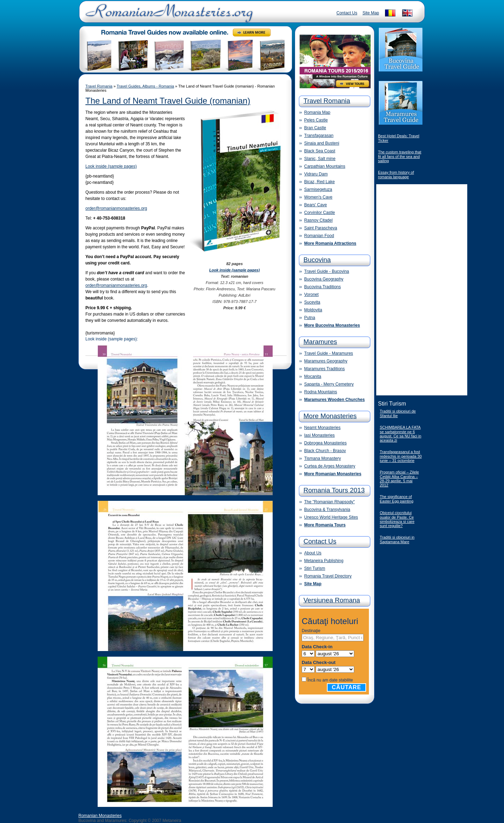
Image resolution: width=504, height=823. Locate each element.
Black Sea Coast (320, 151)
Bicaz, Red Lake (319, 182)
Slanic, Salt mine (320, 159)
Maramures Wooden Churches (334, 400)
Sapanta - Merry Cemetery (329, 384)
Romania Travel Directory (328, 576)
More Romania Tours (325, 525)
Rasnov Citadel (318, 220)
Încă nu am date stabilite (330, 680)
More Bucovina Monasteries (332, 325)
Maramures (320, 342)
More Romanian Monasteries (333, 474)
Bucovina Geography (324, 279)
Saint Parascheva (321, 228)
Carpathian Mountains (325, 166)
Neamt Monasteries (322, 428)
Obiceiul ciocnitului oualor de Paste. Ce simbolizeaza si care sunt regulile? (397, 519)
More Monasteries (330, 416)
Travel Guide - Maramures (329, 353)
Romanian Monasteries (100, 816)
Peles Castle (316, 120)
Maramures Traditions (324, 369)
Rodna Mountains (321, 392)
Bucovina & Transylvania (327, 510)
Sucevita (312, 302)
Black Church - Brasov (325, 451)
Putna (310, 318)
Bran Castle (315, 128)
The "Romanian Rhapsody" (330, 502)
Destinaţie (311, 631)
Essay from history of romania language (396, 175)
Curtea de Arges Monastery (330, 466)
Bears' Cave (316, 205)
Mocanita (313, 376)
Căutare (346, 687)
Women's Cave (318, 197)
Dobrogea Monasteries (325, 443)
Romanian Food (319, 236)
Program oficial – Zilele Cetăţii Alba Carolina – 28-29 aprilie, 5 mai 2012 (399, 479)
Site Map (371, 13)
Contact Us (347, 13)
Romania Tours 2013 (334, 490)
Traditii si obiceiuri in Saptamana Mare (397, 540)
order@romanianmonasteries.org (116, 208)
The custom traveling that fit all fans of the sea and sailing (400, 156)
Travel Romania (99, 86)
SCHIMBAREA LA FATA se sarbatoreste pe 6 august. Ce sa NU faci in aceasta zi (401, 434)
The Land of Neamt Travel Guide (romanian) (168, 101)
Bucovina (317, 260)
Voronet (311, 295)
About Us (313, 553)
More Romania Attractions (330, 243)
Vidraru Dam (316, 174)
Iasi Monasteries (319, 435)
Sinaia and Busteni (322, 143)
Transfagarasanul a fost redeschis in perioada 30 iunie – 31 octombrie (401, 456)
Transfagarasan (319, 136)
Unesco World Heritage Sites (331, 517)
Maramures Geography (326, 361)
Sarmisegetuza (318, 189)
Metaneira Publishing (324, 561)
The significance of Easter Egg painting (397, 499)
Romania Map (317, 112)
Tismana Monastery (323, 458)
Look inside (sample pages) (111, 166)
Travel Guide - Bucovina (327, 271)
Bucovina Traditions (323, 287)
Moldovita (313, 310)
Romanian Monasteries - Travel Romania (168, 16)
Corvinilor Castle (320, 213)
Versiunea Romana (332, 600)
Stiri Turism (315, 568)
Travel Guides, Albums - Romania (145, 86)
